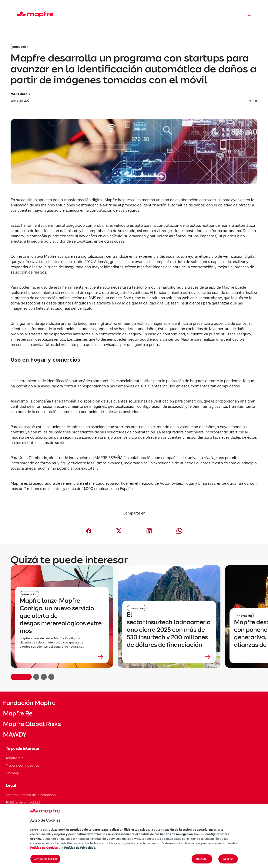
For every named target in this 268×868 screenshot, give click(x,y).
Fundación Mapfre (29, 703)
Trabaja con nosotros (23, 765)
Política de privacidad (23, 802)
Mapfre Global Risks (32, 724)
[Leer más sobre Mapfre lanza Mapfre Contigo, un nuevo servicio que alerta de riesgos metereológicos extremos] (62, 657)
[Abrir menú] (249, 14)
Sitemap (13, 773)
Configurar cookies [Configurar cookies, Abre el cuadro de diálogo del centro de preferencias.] (45, 859)
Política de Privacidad (80, 848)
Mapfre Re (18, 713)
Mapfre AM (15, 758)
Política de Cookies (44, 848)
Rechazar (202, 859)
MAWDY (15, 735)
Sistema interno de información (31, 795)
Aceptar (228, 859)
